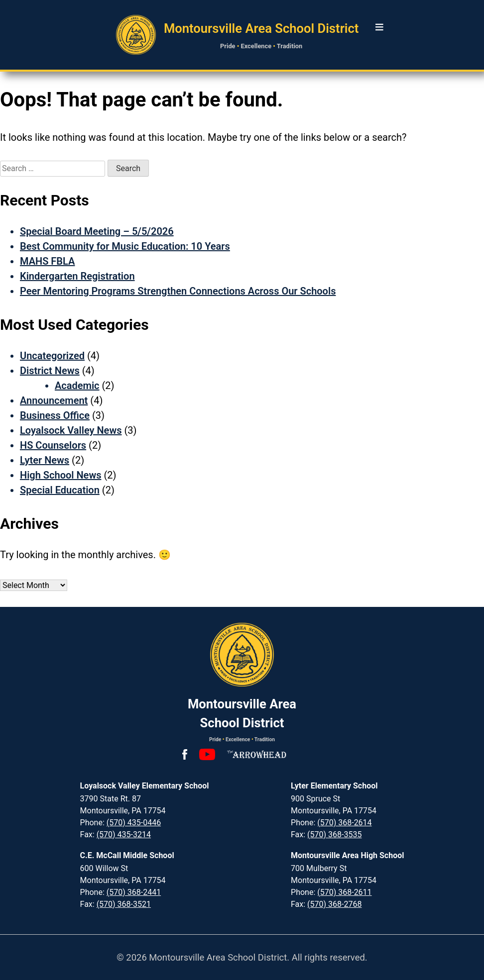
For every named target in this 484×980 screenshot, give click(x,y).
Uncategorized (52, 356)
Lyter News (45, 460)
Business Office (55, 415)
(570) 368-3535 (334, 834)
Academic (77, 386)
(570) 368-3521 (124, 904)
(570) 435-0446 (134, 823)
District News (50, 371)
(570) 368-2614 (344, 823)
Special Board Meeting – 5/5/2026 (97, 231)
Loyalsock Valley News (71, 430)
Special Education (60, 490)
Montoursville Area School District (261, 28)
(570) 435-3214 (124, 834)
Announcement (54, 400)
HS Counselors (53, 445)
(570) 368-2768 (334, 904)
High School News (60, 475)
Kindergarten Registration (77, 276)
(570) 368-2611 (344, 892)
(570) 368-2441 (134, 892)
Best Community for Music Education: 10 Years (125, 246)
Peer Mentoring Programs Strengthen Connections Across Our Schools (178, 291)
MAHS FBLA (47, 261)
